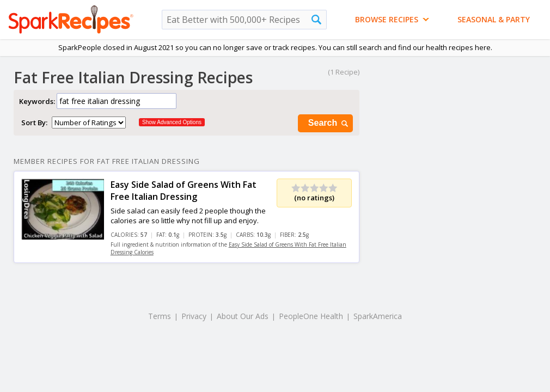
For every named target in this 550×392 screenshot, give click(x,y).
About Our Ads (243, 316)
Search (329, 123)
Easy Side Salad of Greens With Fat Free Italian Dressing (184, 191)
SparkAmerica (378, 316)
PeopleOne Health (311, 316)
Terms (160, 316)
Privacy (194, 316)
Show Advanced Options (172, 122)
